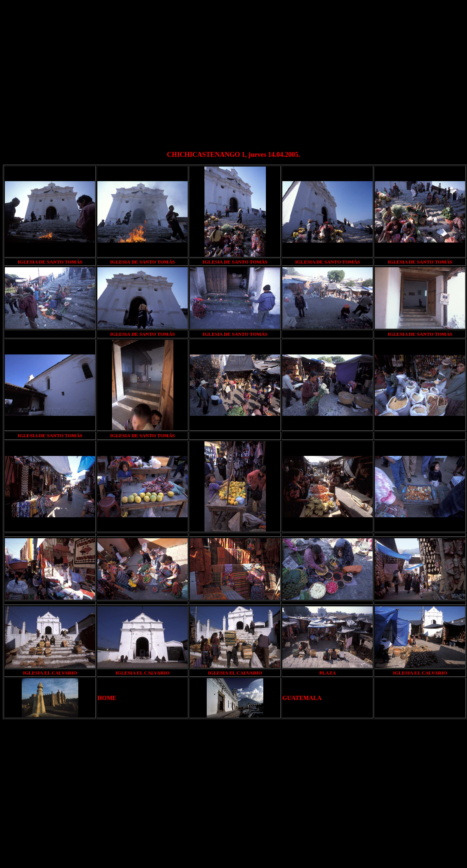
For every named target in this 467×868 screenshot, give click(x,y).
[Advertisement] (70, 73)
